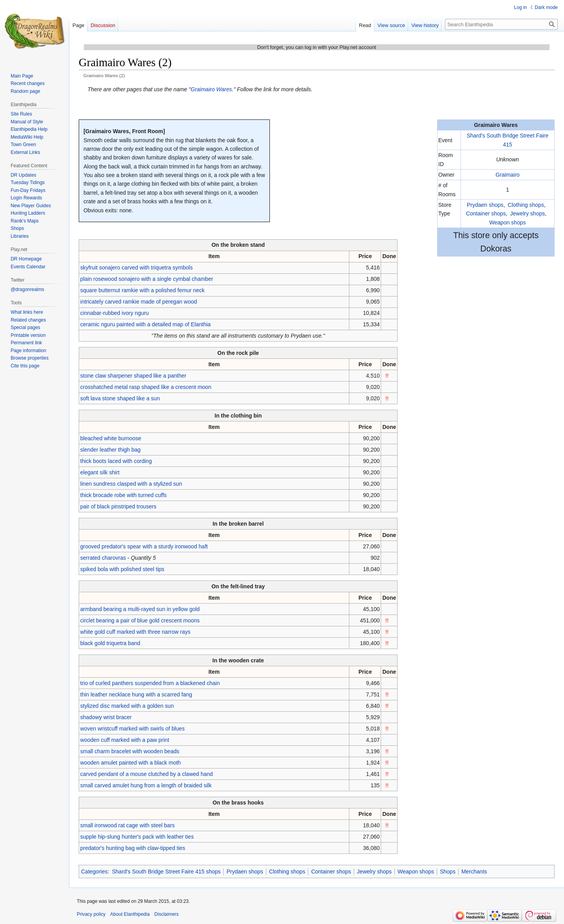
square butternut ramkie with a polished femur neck (143, 290)
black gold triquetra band (110, 643)
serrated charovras (103, 558)
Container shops (486, 213)
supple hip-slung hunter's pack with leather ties (137, 837)
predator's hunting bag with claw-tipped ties (133, 848)
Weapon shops (507, 222)
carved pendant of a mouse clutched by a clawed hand (147, 774)
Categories (94, 872)
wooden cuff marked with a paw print (125, 740)
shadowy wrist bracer (106, 717)
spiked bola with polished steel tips (122, 569)
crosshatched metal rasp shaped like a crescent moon (146, 387)
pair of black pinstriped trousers (118, 506)
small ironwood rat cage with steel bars (127, 825)
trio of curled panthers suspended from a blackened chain (150, 683)
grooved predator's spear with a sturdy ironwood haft (144, 546)
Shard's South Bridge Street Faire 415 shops (166, 872)
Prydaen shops (485, 205)
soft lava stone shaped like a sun (120, 398)
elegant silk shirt (100, 472)
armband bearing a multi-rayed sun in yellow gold (140, 609)
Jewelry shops (528, 213)
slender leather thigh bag (110, 450)
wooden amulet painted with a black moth (131, 763)
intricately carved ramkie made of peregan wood (139, 302)
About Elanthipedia (130, 914)
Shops (448, 872)
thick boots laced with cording (116, 461)
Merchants (474, 872)
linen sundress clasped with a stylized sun (131, 484)
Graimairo (507, 175)
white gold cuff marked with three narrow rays (135, 632)
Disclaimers (166, 914)
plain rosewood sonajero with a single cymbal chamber (147, 279)
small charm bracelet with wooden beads (130, 751)
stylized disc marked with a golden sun (127, 706)
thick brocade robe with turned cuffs (124, 495)
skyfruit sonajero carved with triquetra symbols (136, 268)
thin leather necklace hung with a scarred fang (136, 694)
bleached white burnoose (111, 438)
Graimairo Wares (211, 89)
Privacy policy (91, 914)
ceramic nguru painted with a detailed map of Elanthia (146, 324)
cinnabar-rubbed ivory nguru (115, 313)
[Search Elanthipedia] (501, 24)
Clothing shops (526, 205)
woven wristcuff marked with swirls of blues (133, 729)
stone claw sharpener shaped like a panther (133, 376)
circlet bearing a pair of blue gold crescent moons (140, 620)
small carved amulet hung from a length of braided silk (146, 785)
